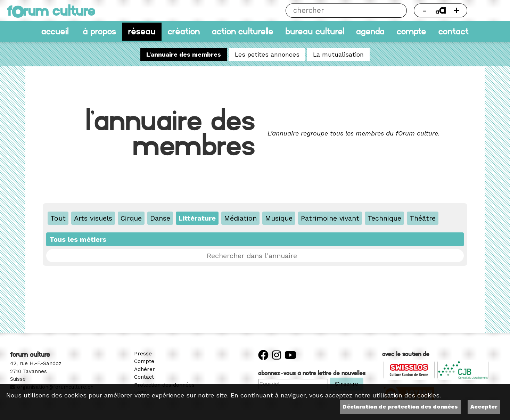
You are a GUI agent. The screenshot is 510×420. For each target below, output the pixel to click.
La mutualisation (338, 55)
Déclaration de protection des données (400, 407)
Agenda (370, 31)
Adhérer (145, 369)
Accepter (484, 407)
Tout (58, 218)
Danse (160, 218)
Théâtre (423, 218)
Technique (384, 218)
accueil (55, 31)
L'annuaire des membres (184, 55)
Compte (412, 31)
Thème (489, 11)
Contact (454, 31)
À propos (99, 31)
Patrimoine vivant (330, 218)
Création (184, 31)
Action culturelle (243, 31)
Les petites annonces (267, 55)
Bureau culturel (315, 31)
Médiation (240, 218)
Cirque (131, 218)
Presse (143, 354)
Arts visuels (93, 218)
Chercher (400, 11)
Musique (279, 218)
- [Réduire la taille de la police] (425, 10)
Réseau (142, 31)
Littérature (197, 218)
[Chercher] (339, 11)
